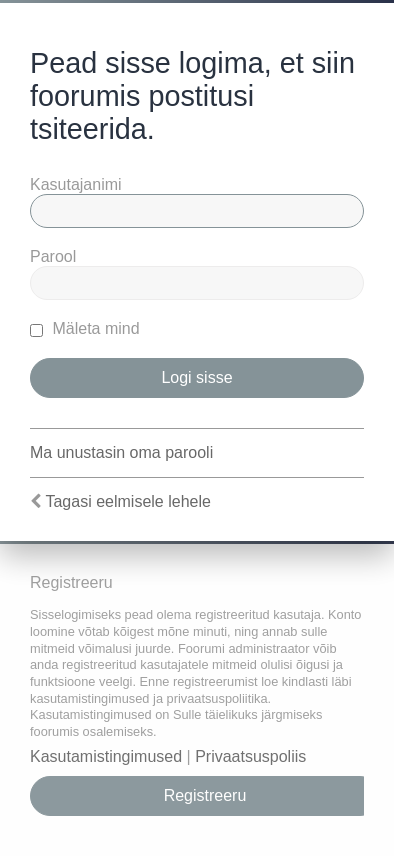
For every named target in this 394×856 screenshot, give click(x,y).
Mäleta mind (85, 328)
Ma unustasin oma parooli (121, 452)
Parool (53, 256)
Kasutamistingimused (106, 756)
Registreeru (205, 795)
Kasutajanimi (76, 184)
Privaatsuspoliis (250, 756)
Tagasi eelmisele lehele (127, 501)
